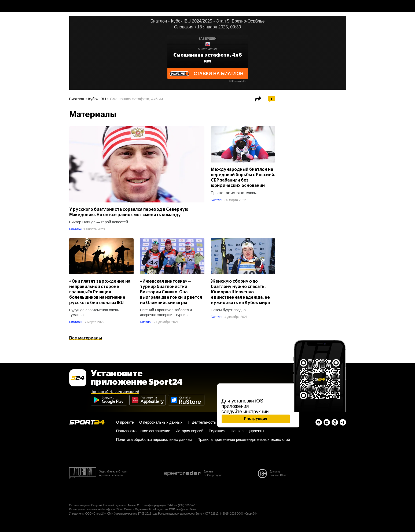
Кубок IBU (97, 99)
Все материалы (86, 338)
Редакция (217, 431)
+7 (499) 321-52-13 (186, 505)
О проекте (125, 422)
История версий (189, 431)
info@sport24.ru (186, 509)
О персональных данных (161, 422)
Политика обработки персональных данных (154, 439)
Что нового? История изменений (115, 392)
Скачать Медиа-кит (136, 509)
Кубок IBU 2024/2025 (192, 21)
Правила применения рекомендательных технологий (244, 439)
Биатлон (159, 21)
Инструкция (256, 419)
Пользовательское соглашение (143, 431)
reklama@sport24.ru (110, 509)
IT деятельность (202, 422)
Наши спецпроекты (247, 431)
